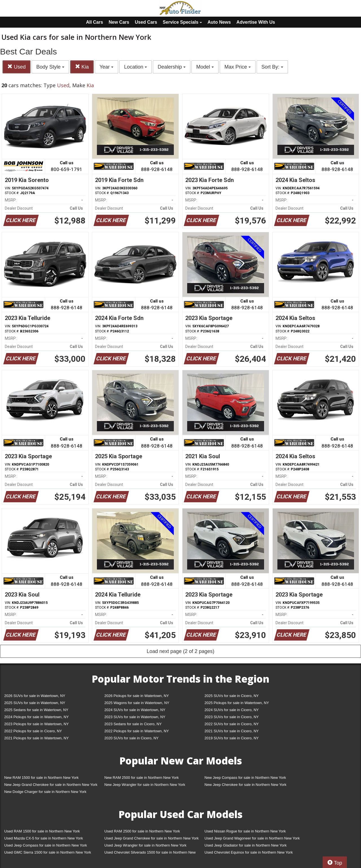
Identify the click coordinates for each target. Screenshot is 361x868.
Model (205, 67)
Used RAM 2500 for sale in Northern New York (142, 831)
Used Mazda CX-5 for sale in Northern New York (44, 838)
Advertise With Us (256, 22)
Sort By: (272, 67)
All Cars (94, 22)
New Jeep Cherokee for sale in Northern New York (245, 785)
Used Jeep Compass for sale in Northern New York (46, 845)
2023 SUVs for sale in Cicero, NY (232, 717)
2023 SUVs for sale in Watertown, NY (135, 717)
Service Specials (182, 22)
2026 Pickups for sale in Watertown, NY (137, 696)
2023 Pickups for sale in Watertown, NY (37, 724)
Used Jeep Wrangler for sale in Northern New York (145, 845)
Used (16, 67)
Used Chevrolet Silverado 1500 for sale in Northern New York (150, 853)
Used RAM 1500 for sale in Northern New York (42, 831)
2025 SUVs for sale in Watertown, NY (35, 703)
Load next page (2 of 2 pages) (180, 651)
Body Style (50, 67)
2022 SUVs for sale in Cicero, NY (232, 724)
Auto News (219, 22)
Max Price (238, 67)
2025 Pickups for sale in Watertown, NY (237, 703)
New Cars (119, 22)
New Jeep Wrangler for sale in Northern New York (145, 785)
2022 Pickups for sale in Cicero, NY (33, 731)
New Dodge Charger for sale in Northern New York (45, 792)
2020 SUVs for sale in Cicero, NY (131, 738)
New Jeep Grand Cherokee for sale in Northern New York (51, 785)
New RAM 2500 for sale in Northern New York (142, 778)
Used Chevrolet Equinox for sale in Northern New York (249, 852)
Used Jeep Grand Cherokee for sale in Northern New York (152, 838)
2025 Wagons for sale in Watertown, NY (137, 703)
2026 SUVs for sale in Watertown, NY (35, 696)
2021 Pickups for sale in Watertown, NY (37, 738)
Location (136, 67)
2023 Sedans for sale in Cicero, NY (133, 724)
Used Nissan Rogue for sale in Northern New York (245, 831)
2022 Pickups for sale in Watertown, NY (137, 731)
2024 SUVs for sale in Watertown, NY (135, 710)
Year (106, 67)
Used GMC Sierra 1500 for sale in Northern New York (48, 852)
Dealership (172, 67)
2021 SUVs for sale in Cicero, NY (232, 731)
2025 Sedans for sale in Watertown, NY (36, 710)
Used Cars (146, 22)
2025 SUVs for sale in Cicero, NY (232, 696)
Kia (82, 67)
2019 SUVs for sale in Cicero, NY (232, 738)
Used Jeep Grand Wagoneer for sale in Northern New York (252, 838)
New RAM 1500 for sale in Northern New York (41, 778)
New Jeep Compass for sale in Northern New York (245, 778)
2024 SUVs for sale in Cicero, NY (232, 710)
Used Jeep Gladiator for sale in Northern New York (246, 845)
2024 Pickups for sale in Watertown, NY (37, 717)
